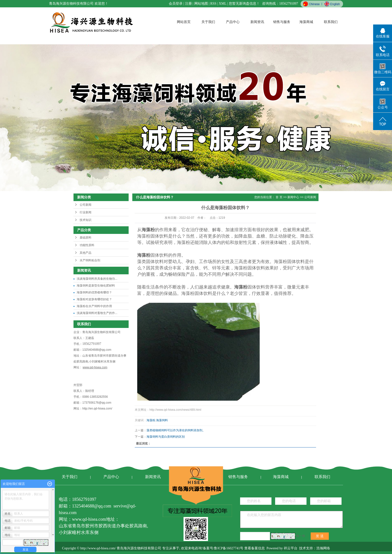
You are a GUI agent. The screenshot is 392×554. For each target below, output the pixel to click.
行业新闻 (86, 212)
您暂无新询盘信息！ (244, 4)
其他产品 (86, 253)
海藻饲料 (162, 420)
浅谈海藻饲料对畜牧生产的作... (97, 313)
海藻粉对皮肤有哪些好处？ (94, 299)
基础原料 (86, 238)
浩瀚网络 (323, 548)
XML (223, 4)
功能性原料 (87, 245)
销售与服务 (282, 22)
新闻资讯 (257, 22)
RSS (213, 4)
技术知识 (86, 220)
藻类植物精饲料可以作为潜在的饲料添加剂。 (176, 430)
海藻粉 (151, 420)
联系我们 (331, 22)
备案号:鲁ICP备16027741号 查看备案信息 (234, 548)
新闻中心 (293, 197)
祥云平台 (291, 548)
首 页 (279, 197)
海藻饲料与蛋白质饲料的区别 (166, 437)
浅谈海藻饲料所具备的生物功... (97, 279)
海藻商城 (306, 22)
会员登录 (176, 4)
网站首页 (184, 22)
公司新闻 (86, 205)
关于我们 (208, 22)
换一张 (301, 536)
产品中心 (233, 22)
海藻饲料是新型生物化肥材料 (96, 286)
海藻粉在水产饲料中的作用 (94, 306)
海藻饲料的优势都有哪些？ (94, 292)
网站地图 (201, 4)
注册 (188, 4)
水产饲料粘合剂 (90, 260)
